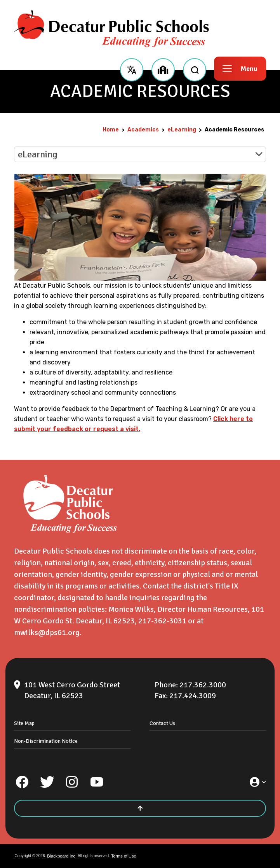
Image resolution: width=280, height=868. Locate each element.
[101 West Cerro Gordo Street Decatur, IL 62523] (80, 690)
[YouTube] (97, 782)
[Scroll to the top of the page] (140, 808)
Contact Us (162, 723)
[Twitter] (47, 782)
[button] (131, 69)
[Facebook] (22, 782)
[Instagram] (72, 782)
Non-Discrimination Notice (46, 741)
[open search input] (195, 69)
